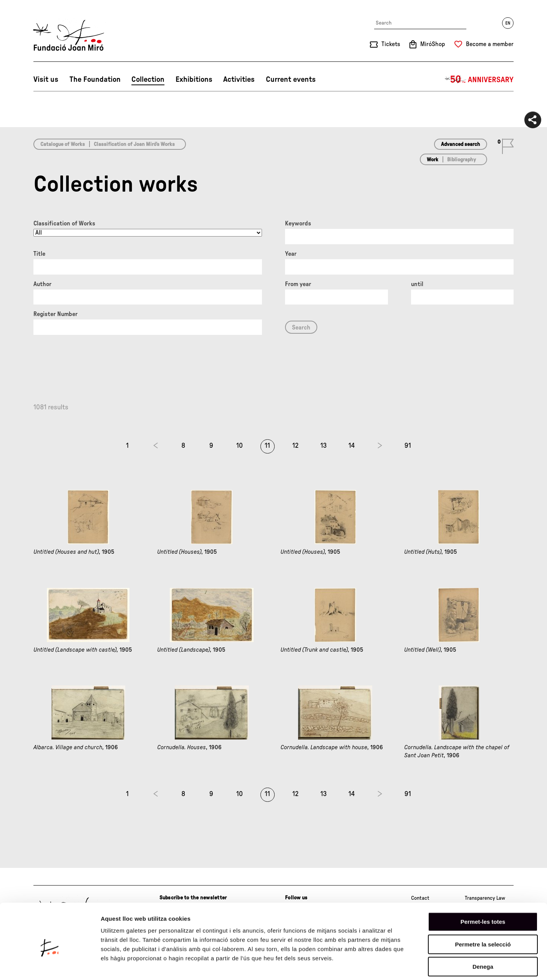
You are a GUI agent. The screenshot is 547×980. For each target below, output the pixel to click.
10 (240, 446)
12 (295, 446)
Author (42, 284)
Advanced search (461, 144)
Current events (291, 79)
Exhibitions (194, 79)
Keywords (298, 223)
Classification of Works (64, 223)
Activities (239, 79)
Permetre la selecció (483, 909)
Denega (483, 931)
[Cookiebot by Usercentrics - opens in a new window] (50, 965)
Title (39, 254)
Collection (148, 79)
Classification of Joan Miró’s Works (134, 144)
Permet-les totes (483, 886)
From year (298, 284)
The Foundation (95, 79)
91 (408, 446)
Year (291, 254)
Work (433, 160)
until (417, 284)
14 (352, 446)
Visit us (46, 79)
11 (267, 446)
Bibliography (462, 160)
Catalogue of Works (63, 144)
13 (324, 446)
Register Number (56, 314)
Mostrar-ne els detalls (442, 965)
